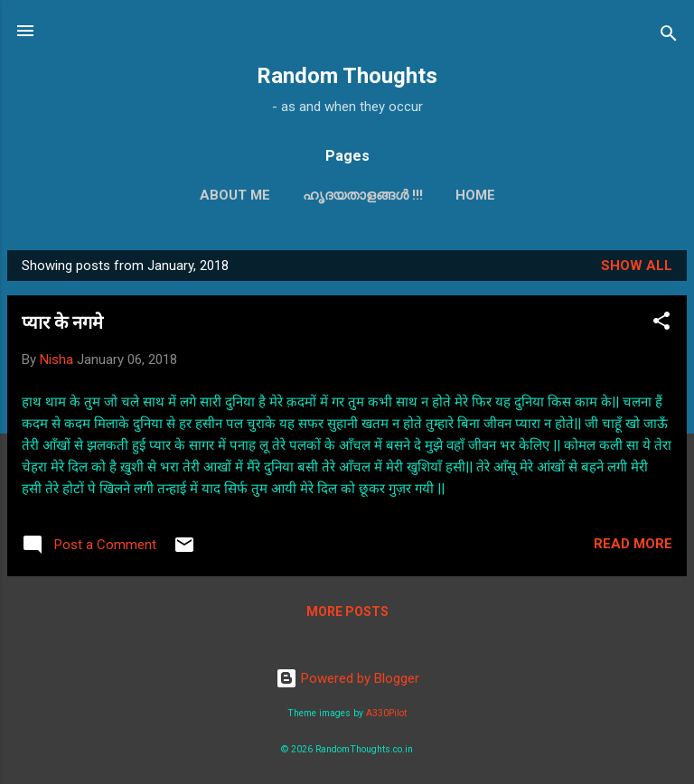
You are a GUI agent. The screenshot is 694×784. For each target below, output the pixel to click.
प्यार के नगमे (62, 322)
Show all (637, 266)
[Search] (669, 37)
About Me (235, 195)
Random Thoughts (347, 76)
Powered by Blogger (347, 678)
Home (475, 195)
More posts (347, 611)
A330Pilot (386, 713)
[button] (661, 324)
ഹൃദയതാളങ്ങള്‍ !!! (363, 195)
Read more (633, 544)
